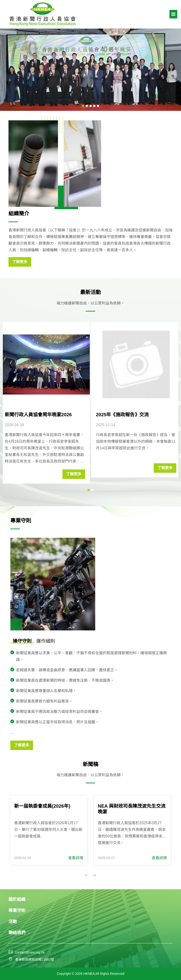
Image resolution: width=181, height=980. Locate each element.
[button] (83, 106)
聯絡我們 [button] (19, 933)
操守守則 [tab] (22, 641)
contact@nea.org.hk (30, 952)
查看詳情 (76, 858)
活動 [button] (15, 922)
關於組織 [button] (19, 899)
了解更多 (20, 262)
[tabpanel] (91, 700)
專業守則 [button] (19, 911)
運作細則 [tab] (46, 641)
